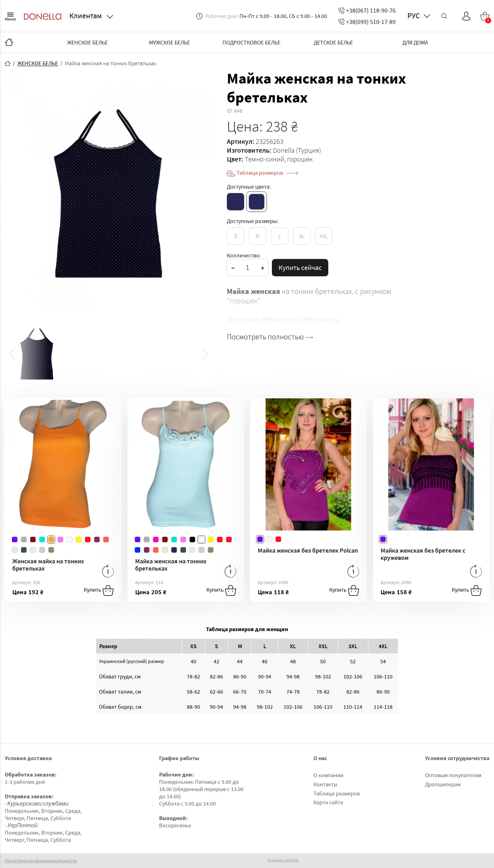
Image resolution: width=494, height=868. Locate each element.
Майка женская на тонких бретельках (171, 565)
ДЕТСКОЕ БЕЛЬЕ (333, 42)
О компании (328, 775)
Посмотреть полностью (270, 337)
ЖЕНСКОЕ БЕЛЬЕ (87, 42)
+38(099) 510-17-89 (367, 22)
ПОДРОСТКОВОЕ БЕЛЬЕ (251, 42)
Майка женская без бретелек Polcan (308, 550)
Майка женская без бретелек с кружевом (423, 554)
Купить (99, 590)
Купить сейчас (300, 267)
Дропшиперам (443, 784)
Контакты (325, 784)
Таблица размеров (267, 173)
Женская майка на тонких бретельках (48, 565)
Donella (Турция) (297, 150)
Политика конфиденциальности (41, 861)
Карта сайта (328, 802)
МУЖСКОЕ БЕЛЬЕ (169, 42)
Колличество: (244, 255)
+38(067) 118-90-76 (367, 10)
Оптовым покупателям (453, 775)
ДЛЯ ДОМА (415, 42)
